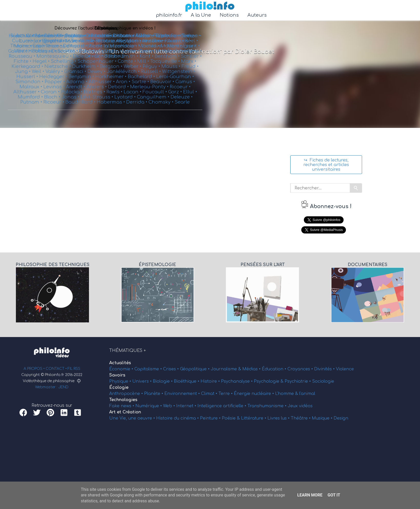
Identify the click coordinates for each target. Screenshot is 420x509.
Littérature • (254, 418)
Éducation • (275, 369)
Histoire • (211, 381)
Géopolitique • (195, 369)
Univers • (143, 381)
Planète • (154, 394)
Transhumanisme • (268, 406)
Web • (170, 406)
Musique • (323, 418)
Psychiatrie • (298, 381)
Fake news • (122, 406)
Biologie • (163, 381)
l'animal (307, 394)
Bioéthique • (187, 381)
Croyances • (301, 369)
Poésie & (231, 418)
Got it (334, 495)
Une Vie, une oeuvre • (133, 418)
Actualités (120, 363)
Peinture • (211, 418)
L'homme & (287, 394)
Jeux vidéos (300, 406)
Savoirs (117, 375)
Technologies (123, 400)
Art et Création (125, 412)
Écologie (119, 388)
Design (341, 418)
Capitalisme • (149, 369)
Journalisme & (227, 369)
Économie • (122, 369)
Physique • (121, 381)
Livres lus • (279, 418)
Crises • (172, 369)
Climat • (210, 394)
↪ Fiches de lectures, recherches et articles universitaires (326, 165)
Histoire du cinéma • (178, 418)
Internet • (187, 406)
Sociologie (323, 381)
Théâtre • (301, 418)
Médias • (252, 369)
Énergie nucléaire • (254, 394)
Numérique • (149, 406)
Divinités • (325, 369)
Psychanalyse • (237, 381)
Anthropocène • (127, 394)
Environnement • (183, 394)
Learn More (310, 495)
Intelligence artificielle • (222, 406)
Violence (345, 369)
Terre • (226, 394)
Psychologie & (269, 381)
